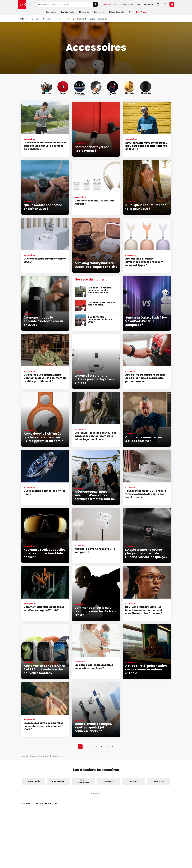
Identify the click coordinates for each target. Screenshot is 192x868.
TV (130, 12)
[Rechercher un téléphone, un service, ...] (64, 4)
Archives (26, 804)
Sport (67, 19)
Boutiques (149, 4)
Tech (58, 19)
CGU (36, 804)
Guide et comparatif (99, 19)
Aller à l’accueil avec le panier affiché (158, 4)
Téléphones (84, 12)
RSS (57, 804)
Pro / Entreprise (126, 4)
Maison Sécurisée (117, 12)
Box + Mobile (99, 12)
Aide (139, 4)
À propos (47, 804)
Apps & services (109, 4)
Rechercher (95, 4)
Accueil (35, 19)
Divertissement (79, 19)
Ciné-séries (47, 19)
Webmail (165, 4)
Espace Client (172, 4)
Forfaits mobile (68, 12)
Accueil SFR (22, 4)
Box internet (51, 12)
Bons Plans (141, 12)
